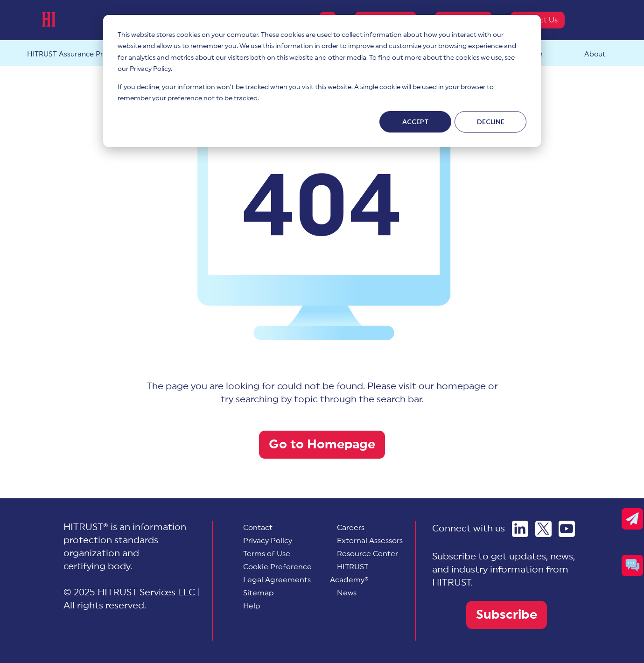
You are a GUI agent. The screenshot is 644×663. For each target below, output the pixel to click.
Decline (491, 122)
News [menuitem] (347, 593)
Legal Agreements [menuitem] (277, 580)
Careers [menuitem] (351, 528)
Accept (416, 122)
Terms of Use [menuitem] (267, 554)
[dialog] (322, 81)
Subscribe (507, 615)
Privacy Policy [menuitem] (268, 541)
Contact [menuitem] (258, 528)
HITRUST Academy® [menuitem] (349, 573)
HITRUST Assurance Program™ (79, 54)
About (595, 54)
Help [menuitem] (252, 606)
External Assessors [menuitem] (370, 541)
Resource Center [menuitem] (367, 554)
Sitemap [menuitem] (259, 593)
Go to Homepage (322, 444)
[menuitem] (277, 567)
